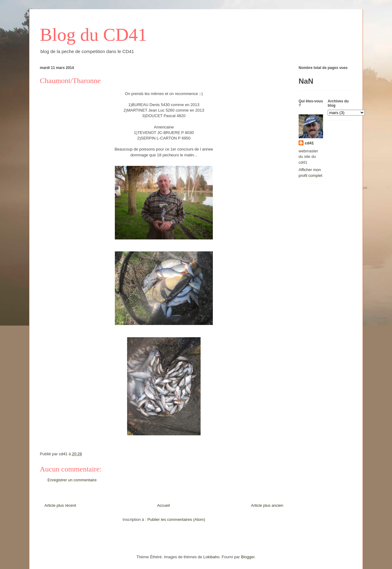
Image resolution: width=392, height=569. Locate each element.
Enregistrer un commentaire (72, 480)
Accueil (164, 505)
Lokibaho (211, 557)
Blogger (248, 557)
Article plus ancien (267, 505)
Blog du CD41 (93, 35)
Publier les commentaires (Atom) (176, 519)
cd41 (309, 143)
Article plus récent (60, 505)
